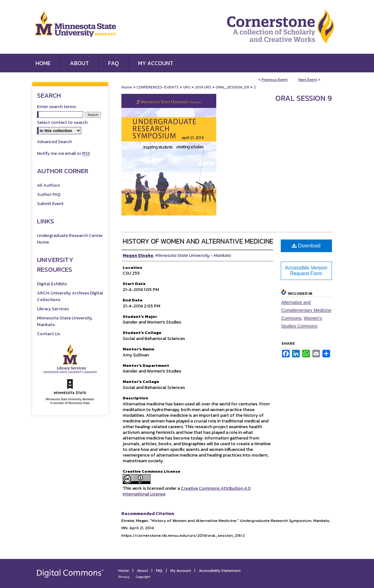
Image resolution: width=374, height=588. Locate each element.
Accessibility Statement (220, 571)
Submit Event (50, 204)
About (142, 571)
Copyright (143, 577)
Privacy (124, 577)
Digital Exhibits (52, 284)
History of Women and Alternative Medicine (198, 241)
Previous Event (275, 80)
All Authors (49, 185)
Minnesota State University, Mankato (65, 321)
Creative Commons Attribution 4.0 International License (187, 491)
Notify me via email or (64, 153)
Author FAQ (49, 194)
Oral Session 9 (304, 98)
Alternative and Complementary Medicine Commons (307, 310)
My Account (181, 571)
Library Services (53, 309)
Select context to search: (63, 122)
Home (127, 87)
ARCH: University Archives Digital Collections (70, 296)
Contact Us (49, 334)
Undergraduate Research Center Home (70, 239)
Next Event (308, 80)
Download (306, 246)
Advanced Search (54, 142)
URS (187, 87)
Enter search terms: (57, 107)
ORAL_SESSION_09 (233, 87)
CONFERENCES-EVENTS (158, 87)
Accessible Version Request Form (306, 271)
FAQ (159, 571)
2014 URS (203, 87)
